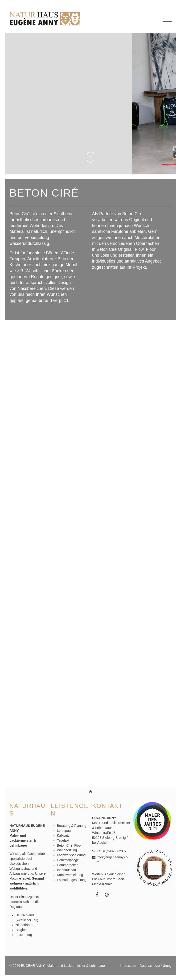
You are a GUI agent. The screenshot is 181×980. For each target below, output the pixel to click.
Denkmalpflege (68, 860)
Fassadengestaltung (72, 880)
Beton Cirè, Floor (69, 845)
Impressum (128, 966)
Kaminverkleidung (70, 875)
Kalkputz (63, 836)
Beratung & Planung (72, 826)
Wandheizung (67, 850)
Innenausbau (67, 870)
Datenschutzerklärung (156, 966)
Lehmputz (64, 831)
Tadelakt (63, 840)
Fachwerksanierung (71, 855)
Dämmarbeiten (68, 865)
